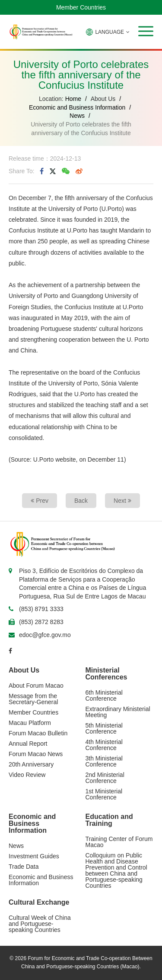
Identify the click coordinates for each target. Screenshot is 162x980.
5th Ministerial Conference (104, 728)
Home (73, 99)
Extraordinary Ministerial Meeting (118, 712)
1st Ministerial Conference (104, 794)
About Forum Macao (36, 686)
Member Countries (81, 7)
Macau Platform (30, 723)
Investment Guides (34, 856)
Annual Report (28, 744)
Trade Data (24, 867)
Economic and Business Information (77, 107)
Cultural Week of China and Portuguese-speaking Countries (40, 924)
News (77, 116)
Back (81, 501)
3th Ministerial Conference (104, 761)
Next (122, 501)
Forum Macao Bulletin (38, 733)
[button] (146, 31)
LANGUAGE (108, 32)
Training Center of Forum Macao (119, 842)
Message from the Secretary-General (33, 699)
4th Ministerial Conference (104, 745)
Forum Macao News (36, 754)
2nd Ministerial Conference (105, 778)
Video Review (27, 775)
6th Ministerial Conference (104, 695)
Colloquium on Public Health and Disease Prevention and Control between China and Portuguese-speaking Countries (116, 870)
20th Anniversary (31, 764)
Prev (40, 501)
